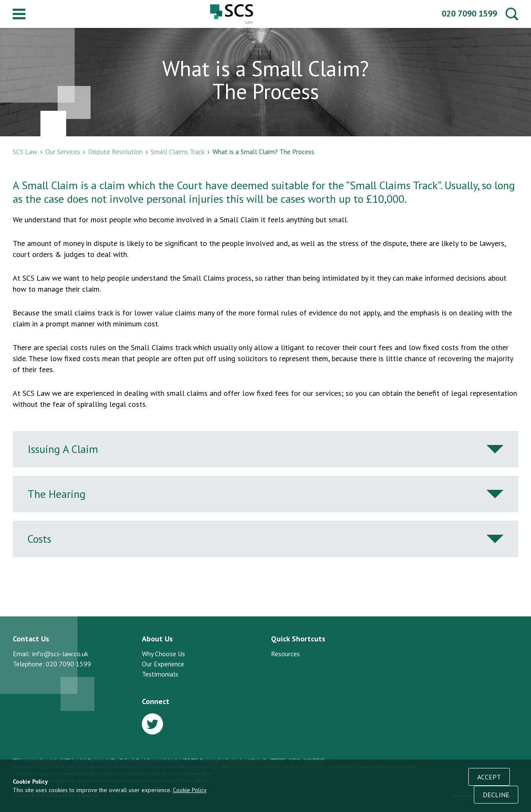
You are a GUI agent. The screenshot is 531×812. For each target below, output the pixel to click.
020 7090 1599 (469, 14)
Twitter (152, 724)
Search (512, 14)
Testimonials (160, 674)
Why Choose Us (163, 654)
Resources (285, 654)
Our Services (63, 152)
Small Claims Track (178, 152)
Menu (19, 14)
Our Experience (163, 664)
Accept (489, 777)
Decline (496, 795)
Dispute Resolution (115, 152)
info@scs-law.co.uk (60, 654)
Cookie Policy (190, 790)
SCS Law (232, 14)
